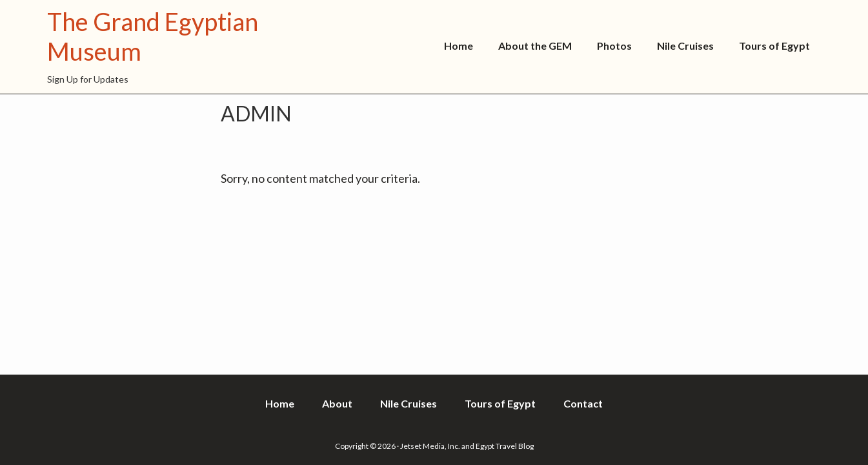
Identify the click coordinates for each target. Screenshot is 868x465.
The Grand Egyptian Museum (153, 36)
